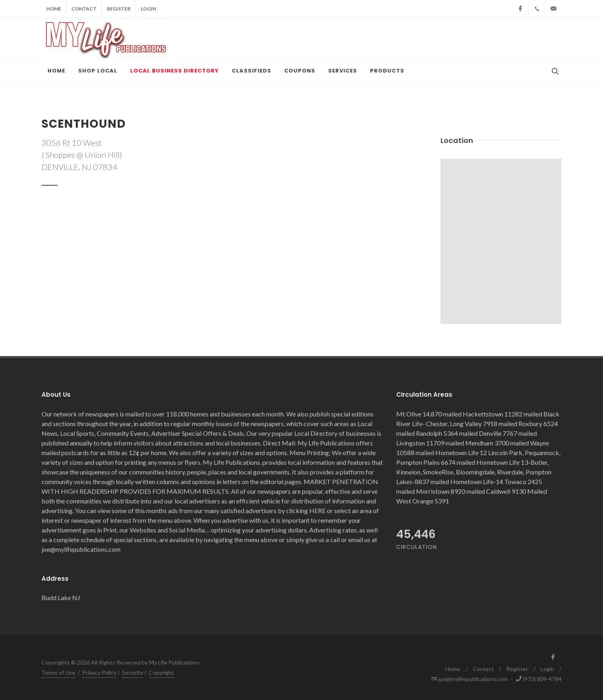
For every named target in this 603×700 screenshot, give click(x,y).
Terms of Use (58, 672)
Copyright (161, 672)
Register (119, 9)
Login (148, 9)
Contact (84, 9)
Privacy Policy (99, 672)
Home (54, 9)
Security (133, 672)
